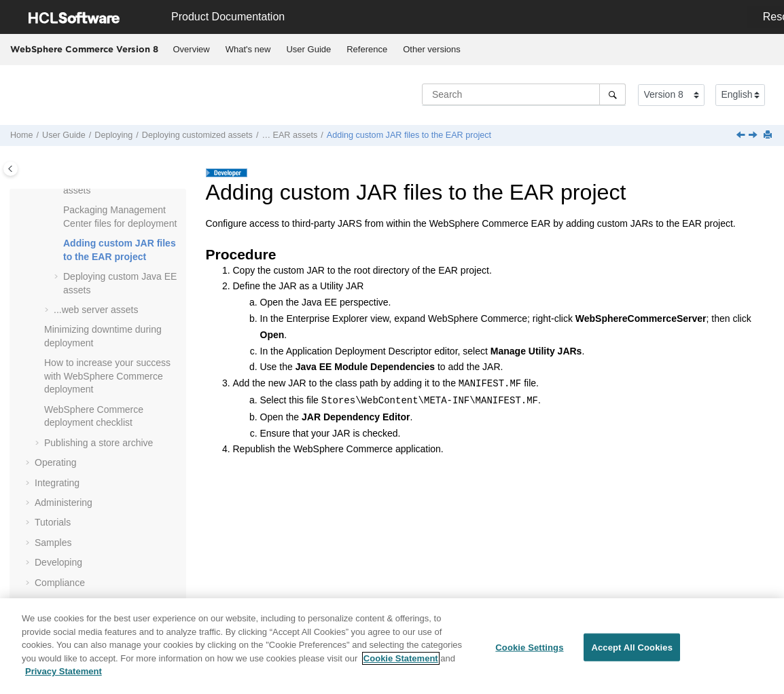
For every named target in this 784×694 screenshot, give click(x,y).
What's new (248, 49)
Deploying (113, 135)
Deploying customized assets (197, 135)
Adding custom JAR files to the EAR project (409, 135)
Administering (64, 503)
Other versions (432, 49)
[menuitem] (191, 50)
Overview (192, 49)
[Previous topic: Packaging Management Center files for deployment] (742, 136)
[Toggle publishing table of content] (11, 169)
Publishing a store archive (99, 443)
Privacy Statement (64, 677)
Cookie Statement (401, 664)
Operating (55, 462)
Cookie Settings (529, 653)
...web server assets (96, 310)
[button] (58, 211)
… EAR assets (289, 135)
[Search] (612, 94)
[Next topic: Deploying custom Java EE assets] (754, 136)
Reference (367, 49)
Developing (58, 562)
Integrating (57, 483)
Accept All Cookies (632, 653)
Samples (53, 543)
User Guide (308, 49)
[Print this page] (769, 135)
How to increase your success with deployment (107, 376)
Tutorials (53, 522)
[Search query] (524, 94)
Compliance (60, 583)
